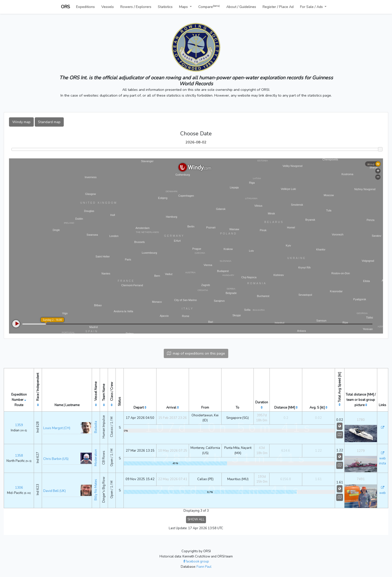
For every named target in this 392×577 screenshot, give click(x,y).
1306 (19, 488)
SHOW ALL (196, 519)
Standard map (49, 122)
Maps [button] (184, 7)
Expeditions (85, 7)
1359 (19, 425)
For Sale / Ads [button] (312, 7)
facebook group (196, 561)
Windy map (21, 122)
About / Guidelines (241, 7)
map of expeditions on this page (196, 353)
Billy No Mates (96, 490)
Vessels (107, 7)
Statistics (165, 7)
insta (382, 463)
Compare (209, 7)
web (382, 458)
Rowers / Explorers (136, 7)
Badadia (96, 427)
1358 (19, 456)
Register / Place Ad (278, 7)
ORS (65, 7)
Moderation (96, 458)
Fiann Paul (204, 567)
